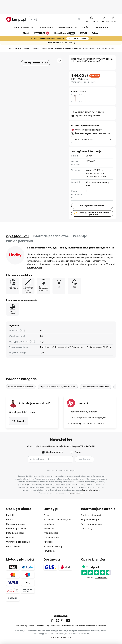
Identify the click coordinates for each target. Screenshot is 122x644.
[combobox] (56, 8)
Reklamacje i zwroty (16, 529)
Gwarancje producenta (18, 542)
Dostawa (11, 537)
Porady (59, 546)
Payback (48, 542)
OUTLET (83, 22)
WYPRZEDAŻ (41, 22)
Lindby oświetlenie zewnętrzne (96, 376)
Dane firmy (87, 529)
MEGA (78, 27)
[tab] (17, 225)
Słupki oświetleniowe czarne (21, 376)
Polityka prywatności (92, 524)
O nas (47, 515)
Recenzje (80, 225)
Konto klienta (13, 546)
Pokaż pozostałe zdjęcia (36, 52)
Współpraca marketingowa (58, 520)
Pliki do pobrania (20, 230)
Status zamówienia (16, 524)
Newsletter (49, 524)
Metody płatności (15, 533)
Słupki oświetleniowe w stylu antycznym (58, 376)
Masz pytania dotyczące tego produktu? (94, 202)
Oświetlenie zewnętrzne (32, 37)
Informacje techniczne (51, 225)
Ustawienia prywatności (25, 626)
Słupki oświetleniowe (50, 37)
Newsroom (49, 551)
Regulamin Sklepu (90, 520)
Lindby (89, 145)
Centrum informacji (91, 515)
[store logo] (16, 8)
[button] (59, 50)
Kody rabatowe (51, 537)
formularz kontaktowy (91, 490)
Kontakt (10, 515)
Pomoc (10, 520)
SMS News (49, 529)
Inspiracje (49, 546)
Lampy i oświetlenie (14, 37)
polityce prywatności (75, 493)
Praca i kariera (51, 533)
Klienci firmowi (64, 22)
